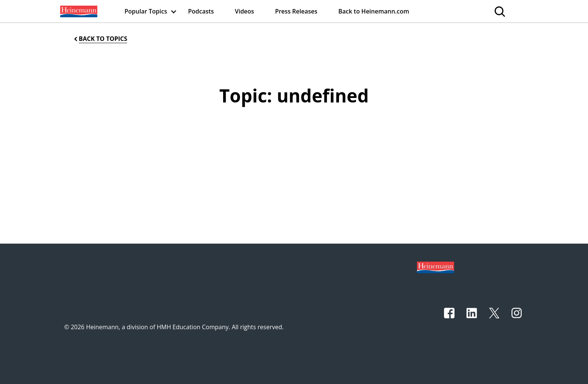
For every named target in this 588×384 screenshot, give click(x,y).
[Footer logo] (436, 267)
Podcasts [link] (201, 11)
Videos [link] (244, 11)
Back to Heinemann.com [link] (374, 11)
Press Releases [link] (296, 11)
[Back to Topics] (100, 39)
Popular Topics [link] (146, 11)
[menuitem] (78, 11)
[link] (78, 11)
